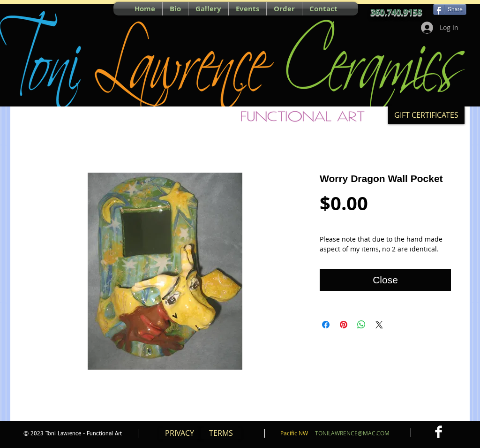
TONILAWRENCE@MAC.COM (352, 433)
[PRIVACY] (180, 433)
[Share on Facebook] (326, 325)
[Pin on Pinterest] (344, 325)
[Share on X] (379, 325)
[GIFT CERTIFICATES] (426, 115)
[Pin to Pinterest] (29, 8)
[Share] (450, 9)
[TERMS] (221, 433)
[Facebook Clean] (439, 432)
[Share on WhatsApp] (361, 325)
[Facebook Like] (64, 8)
